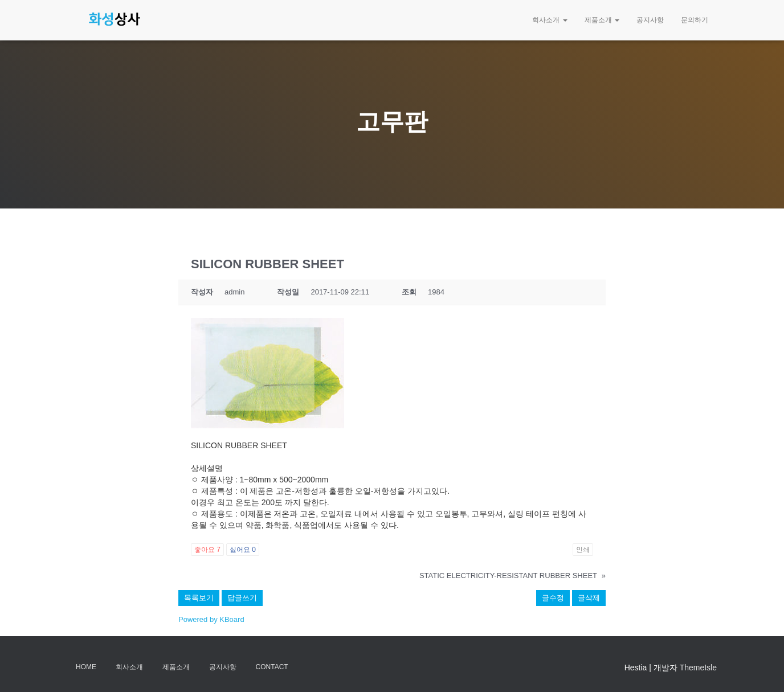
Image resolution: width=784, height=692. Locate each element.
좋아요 (207, 550)
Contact (272, 667)
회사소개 (550, 20)
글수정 (553, 598)
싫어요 (243, 550)
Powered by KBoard (211, 619)
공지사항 (650, 20)
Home (86, 667)
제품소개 (602, 20)
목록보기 (199, 598)
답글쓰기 (242, 598)
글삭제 (589, 598)
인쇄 (583, 550)
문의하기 (695, 20)
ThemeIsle (698, 668)
